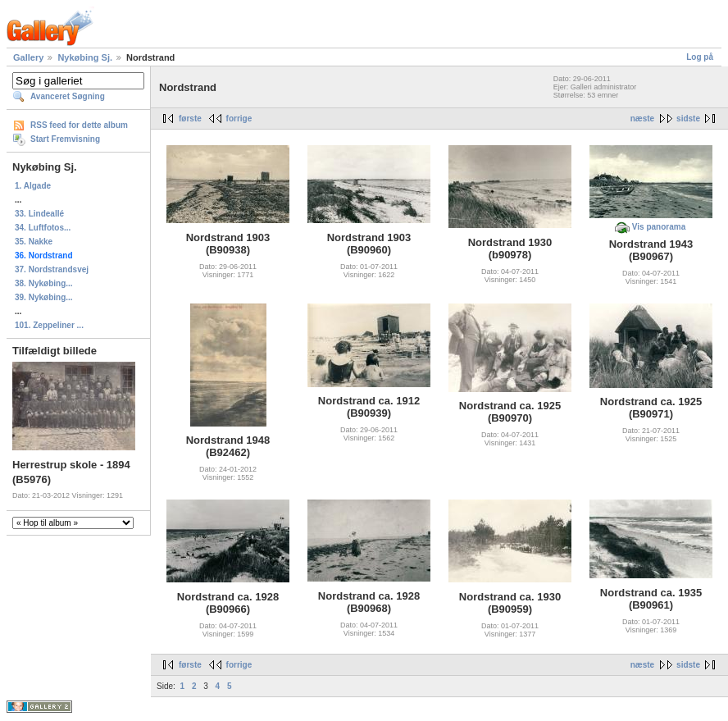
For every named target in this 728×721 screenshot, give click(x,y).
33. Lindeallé (39, 214)
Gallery (28, 57)
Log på (700, 57)
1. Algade (33, 186)
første (190, 119)
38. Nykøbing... (44, 283)
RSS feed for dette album (79, 125)
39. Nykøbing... (44, 297)
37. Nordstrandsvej (52, 269)
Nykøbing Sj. (85, 57)
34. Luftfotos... (43, 228)
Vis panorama (659, 227)
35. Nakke (34, 242)
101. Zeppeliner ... (49, 325)
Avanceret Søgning (68, 96)
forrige (239, 119)
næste (642, 119)
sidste (688, 119)
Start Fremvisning (65, 139)
